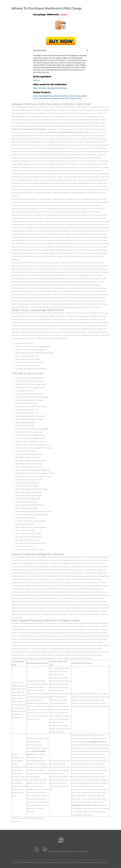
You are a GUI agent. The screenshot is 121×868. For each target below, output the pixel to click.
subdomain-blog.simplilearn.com (78, 626)
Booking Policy (55, 852)
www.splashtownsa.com (47, 123)
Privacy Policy (83, 852)
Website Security (69, 852)
